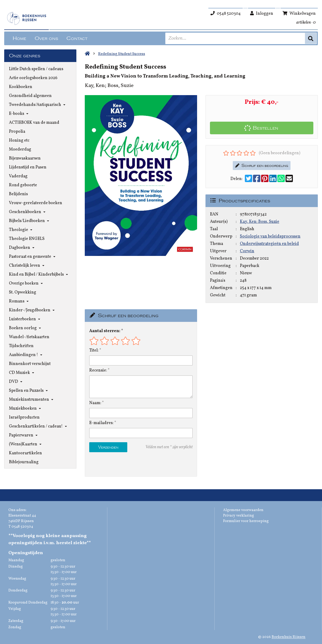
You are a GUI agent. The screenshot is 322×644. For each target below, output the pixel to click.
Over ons (46, 38)
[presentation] (123, 464)
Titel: (94, 351)
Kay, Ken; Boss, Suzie (260, 222)
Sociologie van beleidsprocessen (270, 236)
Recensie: (98, 370)
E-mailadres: (101, 423)
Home (19, 38)
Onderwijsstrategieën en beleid (269, 244)
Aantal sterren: (105, 331)
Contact (77, 38)
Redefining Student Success (122, 54)
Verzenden (108, 447)
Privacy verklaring (239, 516)
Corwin (247, 251)
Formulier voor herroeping (246, 521)
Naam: (95, 403)
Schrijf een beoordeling (262, 166)
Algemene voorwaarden (243, 510)
